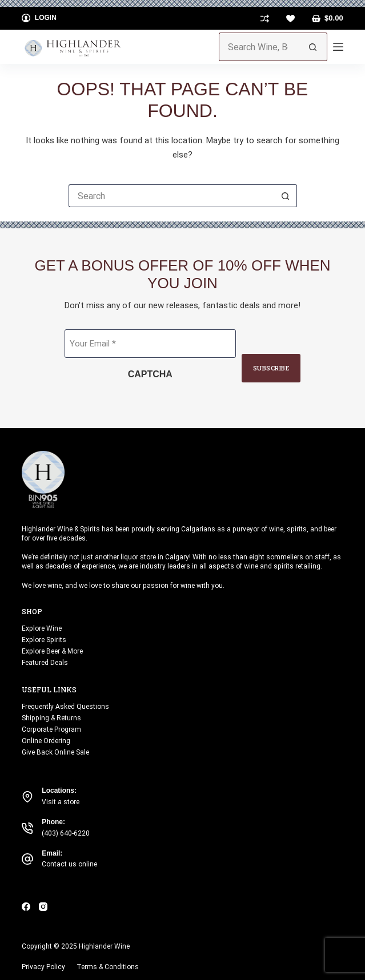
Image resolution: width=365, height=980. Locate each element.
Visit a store (61, 802)
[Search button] (313, 47)
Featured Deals (45, 663)
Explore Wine (42, 628)
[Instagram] (43, 907)
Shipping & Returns (51, 718)
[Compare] (265, 19)
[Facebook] (26, 907)
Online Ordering (46, 741)
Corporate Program (51, 729)
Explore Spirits (44, 640)
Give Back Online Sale (55, 752)
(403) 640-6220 (66, 833)
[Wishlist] (290, 19)
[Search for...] (259, 47)
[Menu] (338, 47)
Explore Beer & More (52, 651)
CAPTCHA (150, 374)
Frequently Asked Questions (65, 707)
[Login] (39, 18)
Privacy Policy (43, 967)
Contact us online (69, 864)
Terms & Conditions (108, 967)
